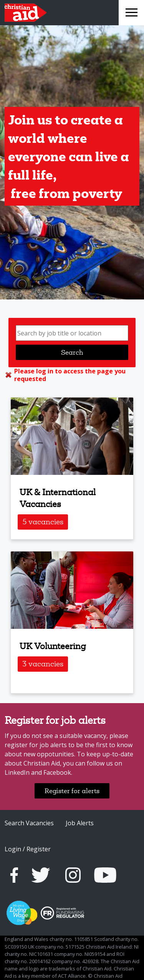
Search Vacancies (29, 823)
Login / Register (28, 849)
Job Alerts (80, 823)
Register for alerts (72, 791)
